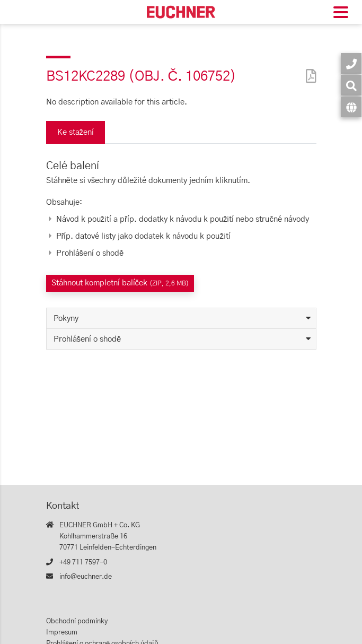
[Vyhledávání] (351, 85)
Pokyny (66, 319)
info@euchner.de (86, 577)
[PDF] (308, 69)
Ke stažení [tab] (76, 132)
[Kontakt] (351, 63)
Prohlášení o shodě (87, 339)
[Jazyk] (351, 107)
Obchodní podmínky (77, 621)
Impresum (62, 633)
